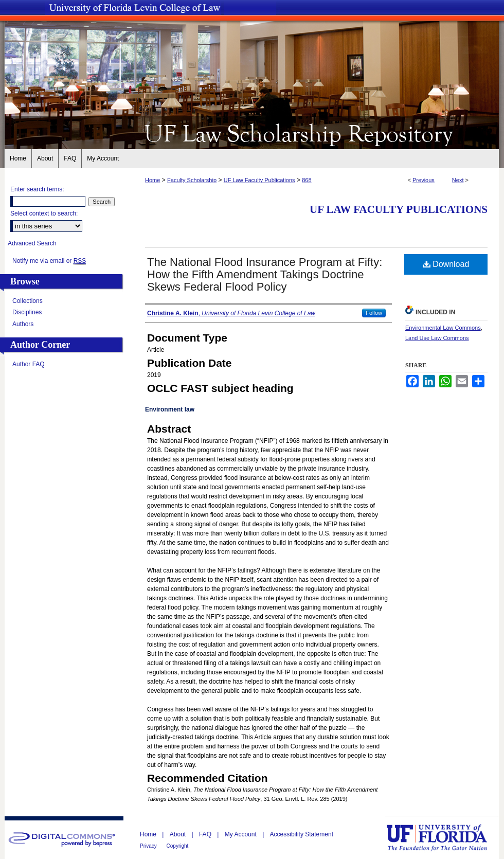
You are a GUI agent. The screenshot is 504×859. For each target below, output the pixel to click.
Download (446, 264)
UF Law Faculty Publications (259, 180)
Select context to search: (44, 213)
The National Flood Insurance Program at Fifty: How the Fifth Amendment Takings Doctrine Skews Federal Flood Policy (265, 274)
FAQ (206, 834)
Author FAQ (29, 364)
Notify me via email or (49, 261)
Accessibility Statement (302, 834)
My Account (241, 834)
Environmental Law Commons (443, 328)
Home (152, 180)
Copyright (178, 846)
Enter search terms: (37, 189)
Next (458, 180)
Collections (28, 301)
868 (307, 180)
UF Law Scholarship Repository (252, 133)
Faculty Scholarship (192, 180)
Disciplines (27, 312)
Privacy (149, 846)
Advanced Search (32, 243)
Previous (424, 180)
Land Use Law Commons (437, 338)
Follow (374, 313)
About (179, 834)
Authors (23, 324)
